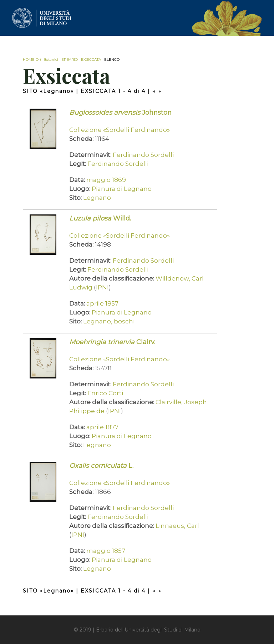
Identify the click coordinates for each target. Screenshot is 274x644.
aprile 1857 (102, 303)
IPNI (102, 287)
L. (101, 466)
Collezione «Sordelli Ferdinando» (120, 130)
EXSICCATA (91, 60)
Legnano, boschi (109, 321)
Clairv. (112, 342)
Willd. (100, 218)
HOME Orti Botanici (40, 60)
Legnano (97, 198)
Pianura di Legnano (122, 189)
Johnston (120, 113)
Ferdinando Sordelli (143, 155)
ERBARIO (70, 60)
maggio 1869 (106, 180)
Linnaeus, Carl (177, 526)
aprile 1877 (102, 427)
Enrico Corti (105, 393)
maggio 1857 (106, 551)
